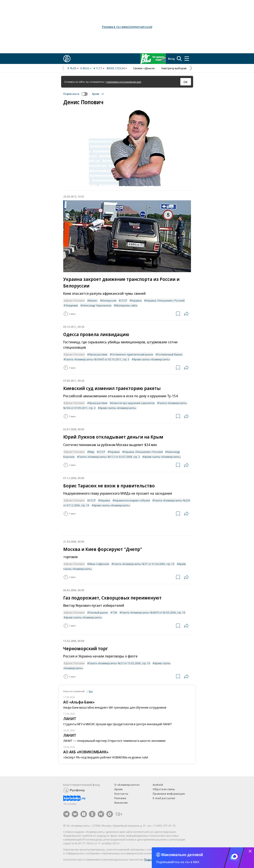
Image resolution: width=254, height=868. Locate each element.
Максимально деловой (182, 855)
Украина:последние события (132, 500)
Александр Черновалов (97, 305)
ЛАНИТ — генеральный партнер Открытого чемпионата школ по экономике (114, 741)
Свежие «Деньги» (144, 68)
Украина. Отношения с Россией (165, 300)
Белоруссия (109, 300)
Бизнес (93, 300)
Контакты (121, 794)
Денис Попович (75, 300)
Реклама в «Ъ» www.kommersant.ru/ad (127, 27)
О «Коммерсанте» (127, 785)
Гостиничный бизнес (170, 354)
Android (158, 785)
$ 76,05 (72, 68)
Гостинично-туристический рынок (132, 354)
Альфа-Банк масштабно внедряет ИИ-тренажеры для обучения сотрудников (115, 707)
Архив (118, 789)
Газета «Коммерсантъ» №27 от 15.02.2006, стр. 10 (120, 663)
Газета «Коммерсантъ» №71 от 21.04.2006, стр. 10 (144, 564)
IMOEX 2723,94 (116, 68)
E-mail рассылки (164, 798)
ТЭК (115, 612)
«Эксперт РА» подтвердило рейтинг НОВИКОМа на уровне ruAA (106, 757)
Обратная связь (164, 789)
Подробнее (151, 859)
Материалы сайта (126, 305)
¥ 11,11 (98, 68)
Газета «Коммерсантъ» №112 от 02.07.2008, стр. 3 (109, 457)
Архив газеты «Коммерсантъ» (152, 359)
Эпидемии (72, 305)
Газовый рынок (98, 612)
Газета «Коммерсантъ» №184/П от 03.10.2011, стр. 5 (97, 359)
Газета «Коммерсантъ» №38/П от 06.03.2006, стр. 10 (153, 612)
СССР (124, 300)
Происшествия (98, 354)
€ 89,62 (85, 68)
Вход (171, 59)
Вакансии (121, 803)
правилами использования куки (124, 82)
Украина (136, 300)
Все (91, 691)
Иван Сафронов (99, 564)
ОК (186, 82)
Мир (92, 452)
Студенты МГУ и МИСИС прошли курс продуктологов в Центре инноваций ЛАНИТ (118, 724)
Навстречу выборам (174, 68)
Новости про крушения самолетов (133, 403)
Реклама (120, 798)
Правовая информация (169, 794)
